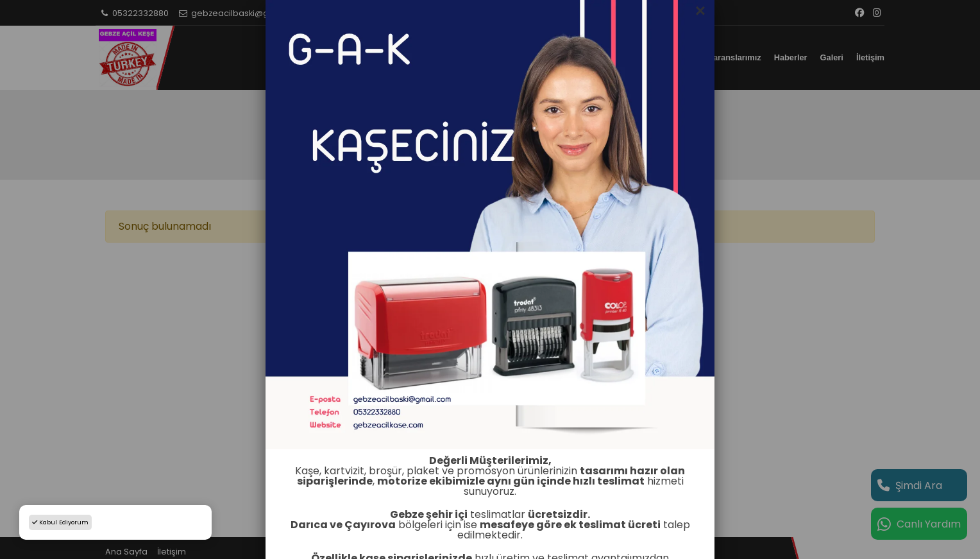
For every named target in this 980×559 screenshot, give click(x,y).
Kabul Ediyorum (60, 522)
